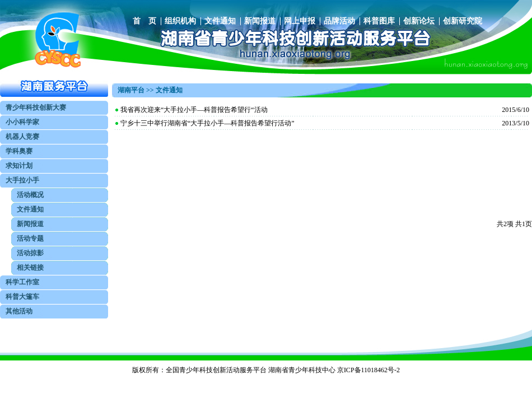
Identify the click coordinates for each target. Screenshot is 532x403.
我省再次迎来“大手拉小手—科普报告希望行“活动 (194, 110)
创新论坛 (419, 21)
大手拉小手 (22, 180)
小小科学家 (22, 122)
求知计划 (19, 166)
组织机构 (180, 21)
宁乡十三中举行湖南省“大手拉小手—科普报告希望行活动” (207, 123)
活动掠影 (30, 253)
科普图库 (379, 21)
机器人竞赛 (22, 137)
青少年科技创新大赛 (36, 107)
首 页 (144, 21)
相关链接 (30, 268)
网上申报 (300, 21)
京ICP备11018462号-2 (368, 370)
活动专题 (30, 238)
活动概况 (30, 195)
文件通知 (220, 21)
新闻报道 (260, 21)
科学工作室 (22, 282)
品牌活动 (339, 21)
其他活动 (19, 311)
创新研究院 (463, 21)
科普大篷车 (22, 297)
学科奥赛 (19, 151)
